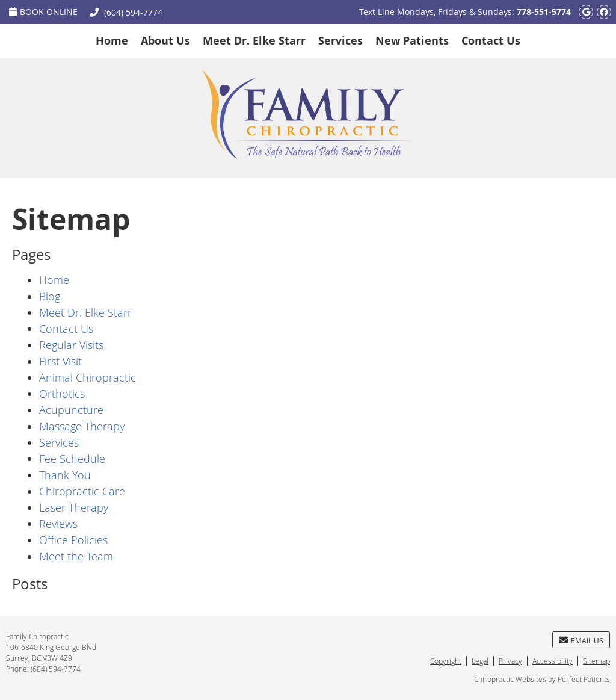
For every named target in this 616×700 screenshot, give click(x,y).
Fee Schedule (72, 459)
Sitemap (596, 661)
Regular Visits (71, 345)
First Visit (60, 361)
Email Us (581, 640)
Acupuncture (71, 410)
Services (340, 41)
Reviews (58, 524)
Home (112, 41)
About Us (165, 41)
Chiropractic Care (82, 491)
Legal (480, 661)
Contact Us (491, 41)
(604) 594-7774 (133, 12)
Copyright (446, 661)
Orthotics (62, 394)
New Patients (412, 41)
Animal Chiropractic (88, 377)
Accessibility (553, 661)
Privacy (510, 661)
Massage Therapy (82, 426)
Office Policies (73, 540)
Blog (50, 296)
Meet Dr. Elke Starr (254, 41)
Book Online (43, 12)
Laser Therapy (74, 507)
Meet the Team (76, 556)
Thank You (65, 475)
